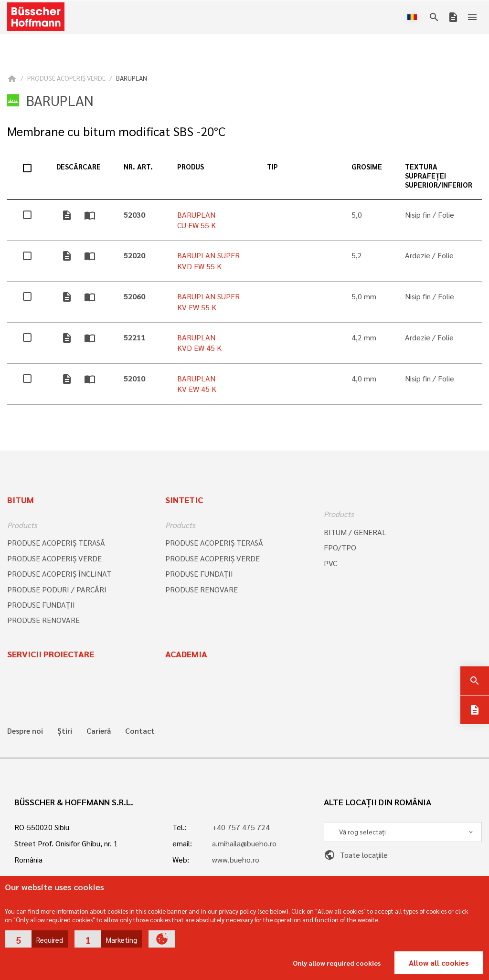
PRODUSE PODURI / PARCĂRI (57, 589)
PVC (330, 563)
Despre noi (25, 731)
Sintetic (184, 500)
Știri (65, 731)
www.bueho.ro (236, 859)
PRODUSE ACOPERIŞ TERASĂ (56, 543)
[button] (36, 939)
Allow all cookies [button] (439, 963)
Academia (186, 654)
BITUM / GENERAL (355, 532)
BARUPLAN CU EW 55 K (197, 220)
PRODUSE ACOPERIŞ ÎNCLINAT (59, 574)
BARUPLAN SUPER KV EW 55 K (208, 301)
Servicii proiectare (51, 654)
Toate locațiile (356, 855)
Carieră (99, 731)
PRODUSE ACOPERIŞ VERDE (66, 78)
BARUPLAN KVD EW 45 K (199, 342)
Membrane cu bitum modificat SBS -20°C (116, 131)
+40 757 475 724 (241, 827)
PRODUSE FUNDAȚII (41, 605)
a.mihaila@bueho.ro (244, 843)
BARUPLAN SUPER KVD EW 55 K (208, 260)
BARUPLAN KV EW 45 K (197, 384)
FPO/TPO (340, 547)
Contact (140, 731)
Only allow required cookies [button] (337, 963)
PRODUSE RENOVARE (43, 620)
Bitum (21, 500)
